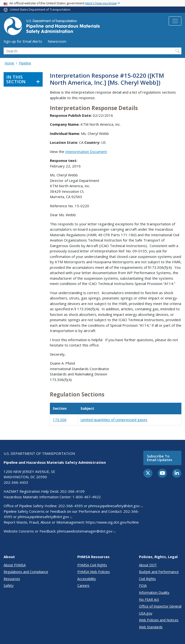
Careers (83, 585)
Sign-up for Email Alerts (23, 41)
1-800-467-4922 (87, 497)
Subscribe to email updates (160, 458)
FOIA (143, 585)
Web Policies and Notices (159, 620)
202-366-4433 (16, 482)
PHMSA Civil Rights (92, 565)
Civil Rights (147, 579)
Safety (9, 585)
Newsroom (57, 41)
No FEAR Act (149, 599)
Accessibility (87, 579)
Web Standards (151, 627)
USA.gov (146, 613)
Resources (12, 579)
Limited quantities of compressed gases (114, 420)
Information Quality (154, 592)
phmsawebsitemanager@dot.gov (86, 531)
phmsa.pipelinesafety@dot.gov (116, 506)
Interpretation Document (86, 152)
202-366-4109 (72, 491)
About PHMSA (15, 565)
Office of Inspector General (160, 606)
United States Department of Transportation (40, 10)
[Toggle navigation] (175, 21)
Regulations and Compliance (26, 572)
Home (9, 63)
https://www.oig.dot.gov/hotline (112, 522)
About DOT (148, 565)
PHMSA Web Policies (94, 572)
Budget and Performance (159, 572)
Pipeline (25, 63)
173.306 (60, 420)
